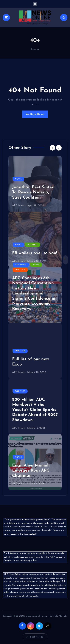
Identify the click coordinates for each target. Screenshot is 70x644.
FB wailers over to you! (35, 253)
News (18, 179)
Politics (33, 245)
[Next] (59, 148)
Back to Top (35, 637)
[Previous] (52, 148)
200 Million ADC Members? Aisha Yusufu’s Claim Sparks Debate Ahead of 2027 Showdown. (35, 410)
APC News (18, 206)
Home (35, 50)
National (21, 265)
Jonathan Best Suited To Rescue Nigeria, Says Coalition (33, 192)
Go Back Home (35, 114)
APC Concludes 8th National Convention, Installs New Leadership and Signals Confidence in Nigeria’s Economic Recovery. (34, 294)
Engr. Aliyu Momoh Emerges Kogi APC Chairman (31, 471)
